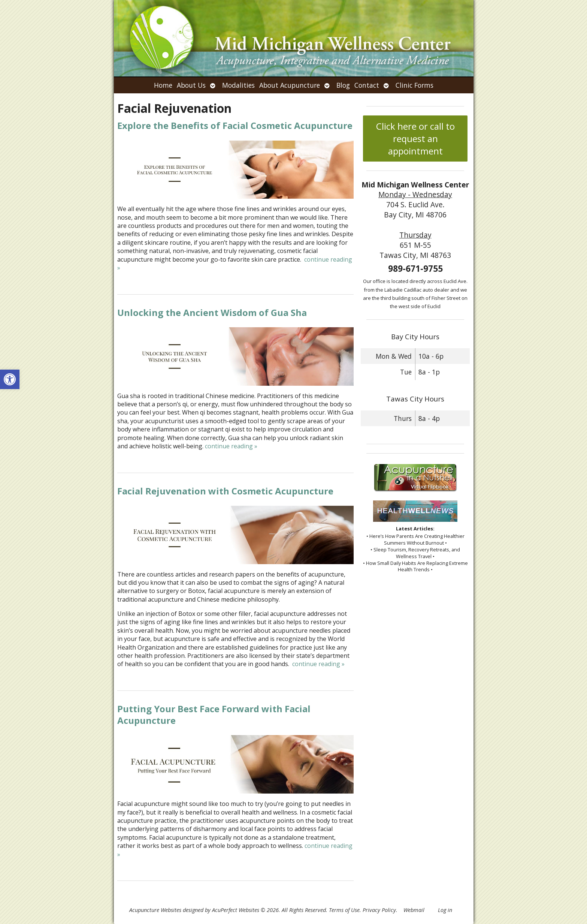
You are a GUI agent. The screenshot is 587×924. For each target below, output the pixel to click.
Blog (343, 85)
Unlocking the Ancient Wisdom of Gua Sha (212, 312)
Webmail (414, 910)
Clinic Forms (414, 85)
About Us (191, 85)
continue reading (231, 446)
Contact (367, 85)
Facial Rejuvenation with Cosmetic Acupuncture (225, 491)
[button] (10, 379)
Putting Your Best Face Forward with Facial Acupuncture (214, 714)
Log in (445, 910)
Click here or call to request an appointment (415, 139)
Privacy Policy (379, 910)
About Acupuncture (290, 85)
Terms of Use (344, 910)
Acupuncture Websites (155, 910)
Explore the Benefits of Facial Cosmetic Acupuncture (235, 125)
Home (163, 85)
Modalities (238, 85)
